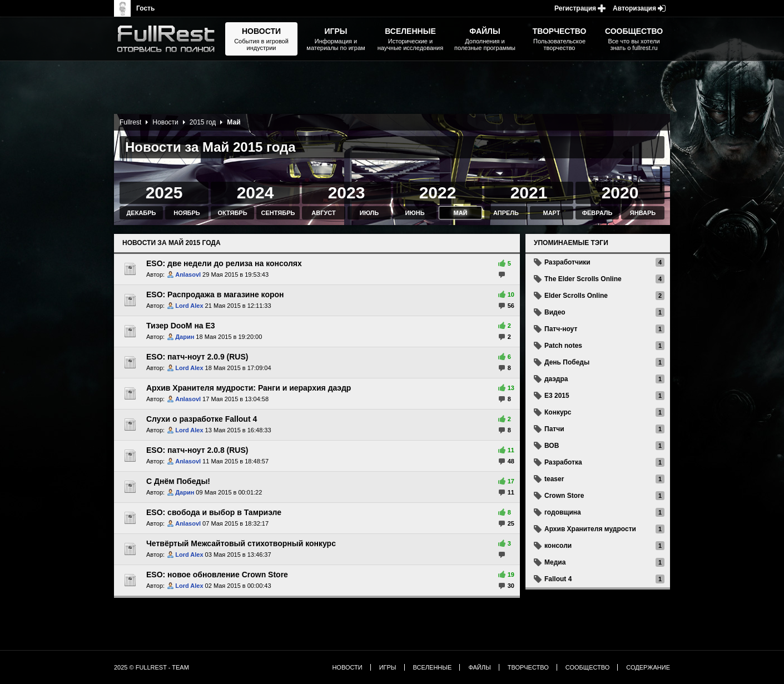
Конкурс (558, 412)
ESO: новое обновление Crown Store (217, 575)
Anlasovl (188, 274)
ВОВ (552, 446)
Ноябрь (187, 213)
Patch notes (563, 346)
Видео (555, 312)
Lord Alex (189, 306)
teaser (554, 479)
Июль (369, 213)
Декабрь (142, 213)
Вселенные (433, 667)
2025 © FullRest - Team (152, 667)
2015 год (203, 122)
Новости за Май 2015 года (172, 243)
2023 (347, 193)
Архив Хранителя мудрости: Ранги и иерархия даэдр (249, 388)
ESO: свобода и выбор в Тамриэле (214, 512)
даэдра (556, 379)
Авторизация (634, 8)
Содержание (648, 667)
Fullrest (130, 122)
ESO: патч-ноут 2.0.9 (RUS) (197, 357)
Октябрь (232, 213)
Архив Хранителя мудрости (590, 529)
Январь (643, 213)
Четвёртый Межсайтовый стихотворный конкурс (241, 543)
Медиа (555, 562)
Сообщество (588, 667)
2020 (620, 193)
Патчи (554, 429)
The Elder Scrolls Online (583, 279)
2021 (529, 193)
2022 (438, 193)
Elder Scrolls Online (576, 296)
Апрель (506, 213)
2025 (164, 193)
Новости (165, 122)
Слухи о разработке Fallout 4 (202, 419)
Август (323, 213)
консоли (558, 546)
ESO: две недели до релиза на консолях (224, 263)
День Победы (567, 362)
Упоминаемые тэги (571, 243)
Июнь (415, 213)
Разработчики (567, 262)
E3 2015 (557, 396)
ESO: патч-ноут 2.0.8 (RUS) (197, 450)
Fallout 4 (558, 579)
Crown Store (564, 496)
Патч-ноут (561, 329)
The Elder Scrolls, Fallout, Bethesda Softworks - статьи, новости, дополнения (170, 39)
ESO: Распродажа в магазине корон (215, 294)
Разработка (563, 462)
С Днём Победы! (178, 481)
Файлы (479, 667)
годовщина (563, 512)
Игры (388, 667)
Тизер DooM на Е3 (181, 326)
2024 (255, 193)
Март (551, 213)
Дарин (185, 337)
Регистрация (575, 8)
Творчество (528, 667)
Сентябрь (278, 213)
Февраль (597, 213)
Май (460, 213)
